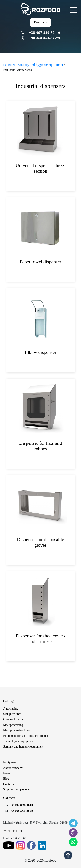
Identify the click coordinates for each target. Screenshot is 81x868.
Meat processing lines (16, 730)
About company (13, 768)
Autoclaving (11, 709)
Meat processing (13, 725)
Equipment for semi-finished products (26, 736)
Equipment (10, 762)
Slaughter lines (12, 714)
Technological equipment (19, 741)
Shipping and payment (17, 789)
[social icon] (73, 823)
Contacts (9, 784)
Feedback (40, 22)
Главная (9, 65)
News (7, 773)
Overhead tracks (13, 719)
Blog (6, 779)
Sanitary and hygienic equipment (40, 65)
